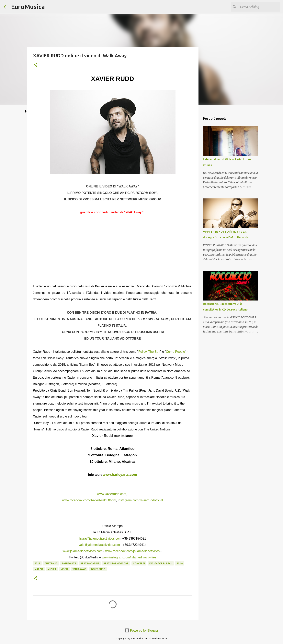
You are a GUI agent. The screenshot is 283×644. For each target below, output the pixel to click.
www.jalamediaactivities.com (83, 551)
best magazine (90, 563)
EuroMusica (28, 7)
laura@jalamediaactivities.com (100, 538)
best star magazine (116, 563)
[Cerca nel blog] (259, 7)
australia (51, 563)
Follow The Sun (149, 352)
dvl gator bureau (161, 563)
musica (52, 569)
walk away (79, 569)
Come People (175, 352)
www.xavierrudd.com (112, 494)
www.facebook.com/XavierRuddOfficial (89, 500)
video (64, 569)
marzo (39, 569)
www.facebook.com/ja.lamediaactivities (133, 551)
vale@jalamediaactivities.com (99, 545)
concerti (139, 563)
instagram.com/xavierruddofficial (140, 500)
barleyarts (69, 563)
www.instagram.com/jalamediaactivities (129, 557)
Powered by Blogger (141, 630)
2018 (37, 563)
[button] (35, 65)
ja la (180, 563)
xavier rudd (98, 569)
